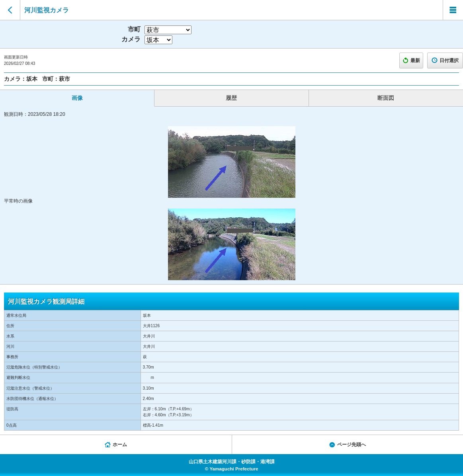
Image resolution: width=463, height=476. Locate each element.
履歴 (231, 98)
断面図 (386, 98)
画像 (77, 98)
